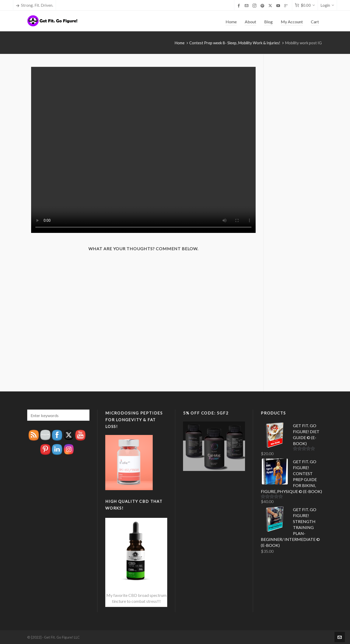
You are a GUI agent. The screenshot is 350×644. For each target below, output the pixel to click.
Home (180, 43)
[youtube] (279, 5)
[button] (83, 415)
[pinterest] (263, 5)
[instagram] (255, 6)
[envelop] (247, 5)
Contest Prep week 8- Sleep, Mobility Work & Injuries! (235, 43)
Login (327, 5)
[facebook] (240, 5)
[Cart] (305, 5)
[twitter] (271, 6)
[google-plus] (287, 5)
